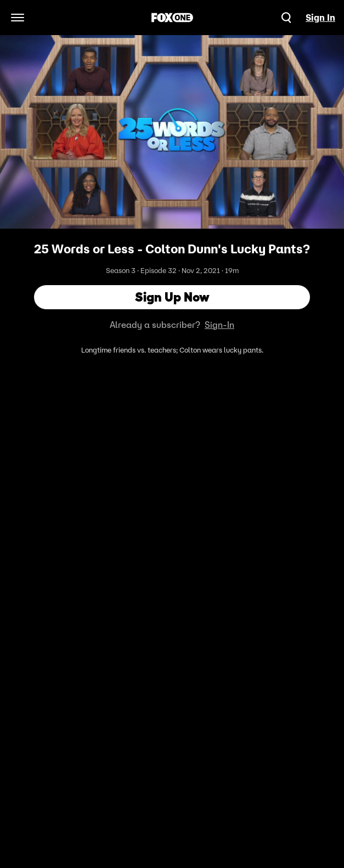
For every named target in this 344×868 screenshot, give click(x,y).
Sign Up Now (172, 297)
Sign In (320, 18)
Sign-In (219, 325)
